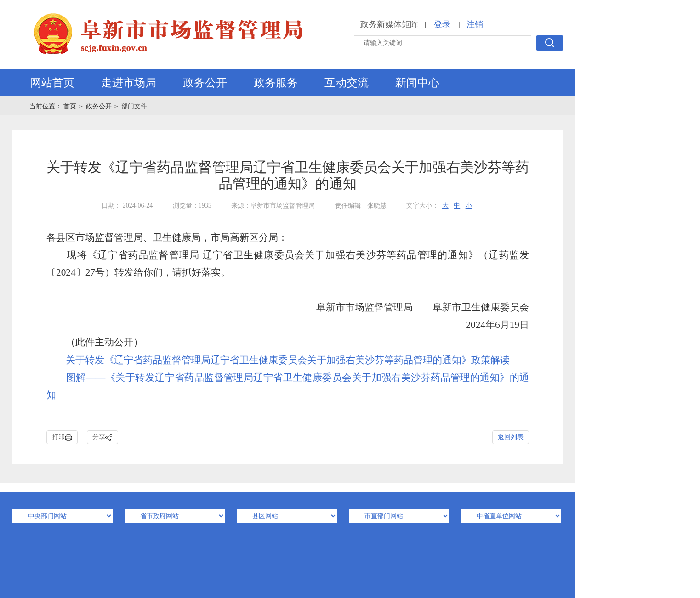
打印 (62, 437)
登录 (442, 24)
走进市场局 (129, 83)
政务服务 (276, 83)
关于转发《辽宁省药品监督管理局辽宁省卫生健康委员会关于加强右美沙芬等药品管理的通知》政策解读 (288, 360)
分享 (102, 437)
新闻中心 (417, 83)
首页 (71, 106)
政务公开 (205, 83)
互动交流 (347, 83)
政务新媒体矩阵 (389, 24)
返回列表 (511, 437)
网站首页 (52, 83)
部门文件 (134, 106)
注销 (475, 24)
